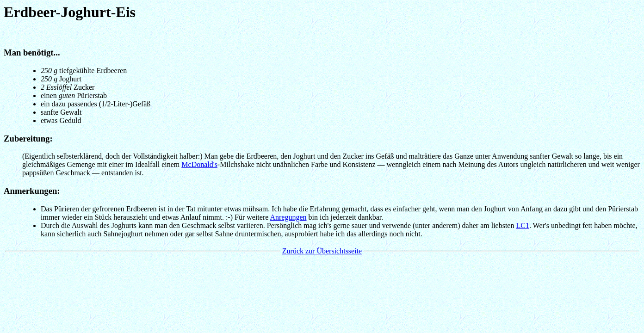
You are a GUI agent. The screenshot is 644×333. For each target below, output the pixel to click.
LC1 (522, 225)
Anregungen (288, 217)
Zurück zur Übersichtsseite (322, 251)
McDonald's (199, 164)
